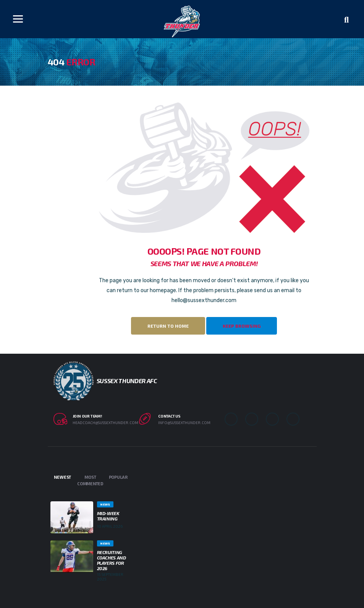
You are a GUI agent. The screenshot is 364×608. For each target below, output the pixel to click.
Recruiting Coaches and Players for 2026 (112, 560)
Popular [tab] (118, 477)
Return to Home (168, 326)
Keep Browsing (242, 326)
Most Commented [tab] (90, 480)
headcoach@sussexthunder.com (105, 423)
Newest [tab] (62, 477)
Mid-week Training (108, 516)
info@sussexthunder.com (184, 423)
